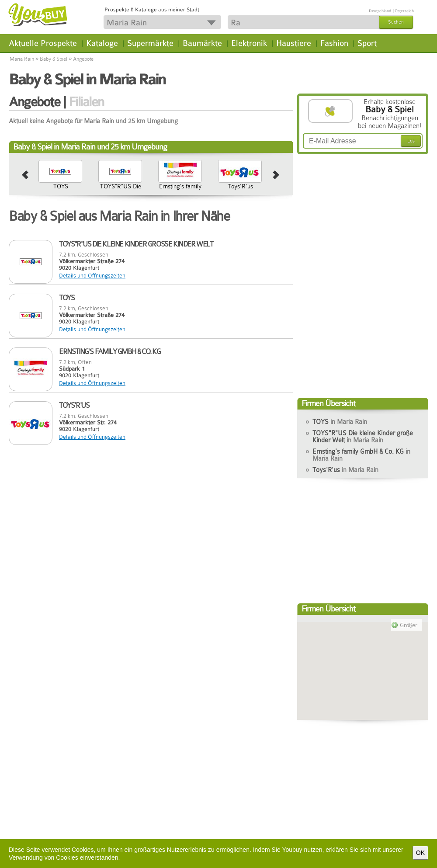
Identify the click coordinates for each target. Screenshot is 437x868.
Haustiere (294, 43)
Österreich (404, 11)
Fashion (334, 43)
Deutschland (380, 11)
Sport (367, 43)
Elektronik (249, 43)
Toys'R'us (240, 186)
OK (420, 853)
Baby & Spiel (54, 59)
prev (25, 175)
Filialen (86, 102)
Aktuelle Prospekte (43, 43)
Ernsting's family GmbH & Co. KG (180, 190)
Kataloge (102, 43)
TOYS (61, 186)
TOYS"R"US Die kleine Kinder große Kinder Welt (121, 197)
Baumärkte (202, 43)
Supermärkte (150, 43)
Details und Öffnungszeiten (92, 276)
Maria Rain (22, 59)
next (276, 175)
